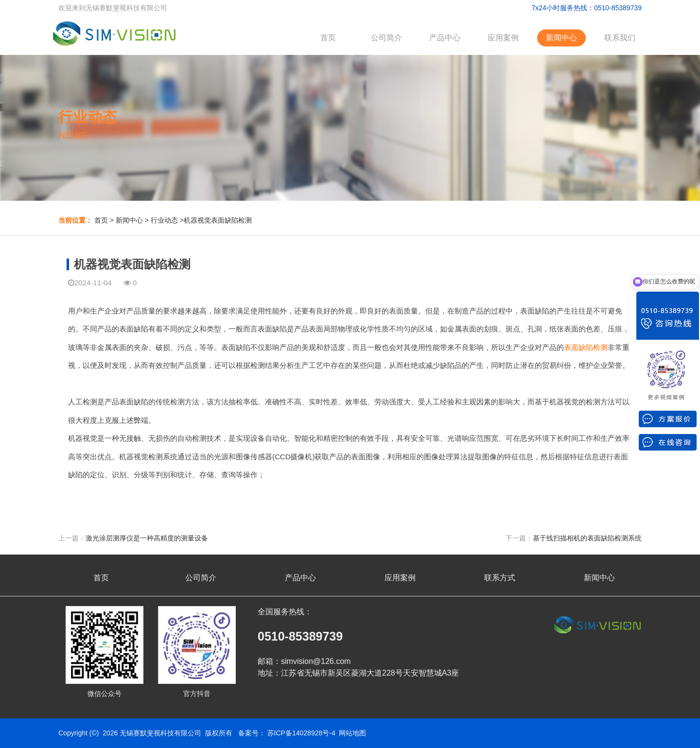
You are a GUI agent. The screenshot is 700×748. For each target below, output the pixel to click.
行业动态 (164, 220)
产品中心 (445, 38)
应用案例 (503, 38)
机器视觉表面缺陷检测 (218, 220)
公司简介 (386, 38)
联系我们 (620, 38)
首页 (328, 38)
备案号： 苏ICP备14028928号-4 (287, 733)
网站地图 (352, 733)
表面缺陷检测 (586, 347)
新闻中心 (561, 38)
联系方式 (500, 578)
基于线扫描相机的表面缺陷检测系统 (587, 538)
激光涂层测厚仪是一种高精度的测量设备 (147, 538)
